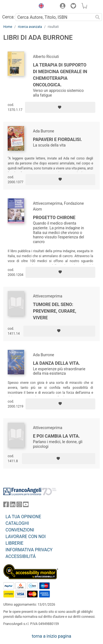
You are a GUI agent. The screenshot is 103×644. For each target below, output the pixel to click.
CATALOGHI (17, 523)
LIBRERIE (14, 543)
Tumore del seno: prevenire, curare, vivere (55, 311)
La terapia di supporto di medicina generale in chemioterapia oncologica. (60, 75)
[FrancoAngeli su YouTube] (26, 506)
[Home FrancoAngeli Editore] (18, 7)
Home (8, 27)
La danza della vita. (56, 363)
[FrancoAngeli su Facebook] (6, 506)
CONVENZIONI (20, 530)
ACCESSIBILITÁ (21, 556)
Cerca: (8, 17)
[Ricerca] (98, 17)
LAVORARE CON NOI (26, 537)
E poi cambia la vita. (56, 436)
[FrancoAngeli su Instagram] (19, 506)
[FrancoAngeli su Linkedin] (13, 506)
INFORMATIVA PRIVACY (29, 550)
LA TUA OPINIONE (23, 517)
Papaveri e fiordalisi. (58, 139)
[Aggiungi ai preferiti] (60, 107)
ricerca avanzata (30, 27)
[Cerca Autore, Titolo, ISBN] (54, 17)
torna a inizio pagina (51, 636)
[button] (40, 7)
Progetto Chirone (54, 218)
